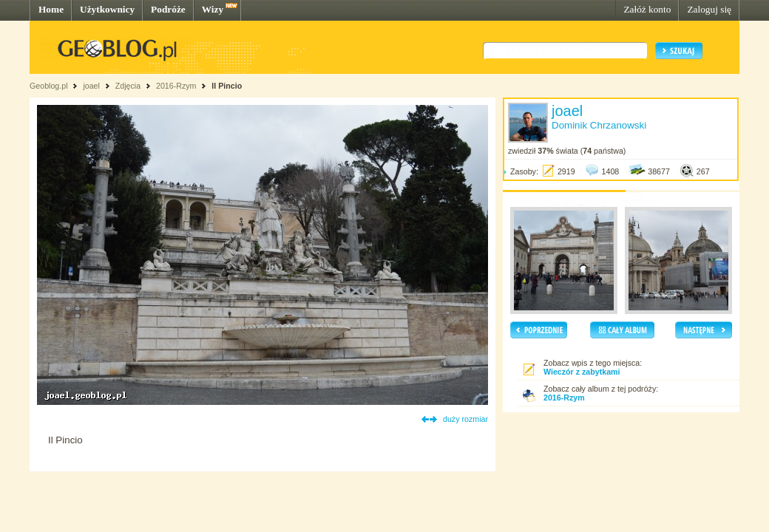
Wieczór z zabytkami (582, 372)
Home (51, 9)
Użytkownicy (107, 9)
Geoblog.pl (49, 86)
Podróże (168, 9)
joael (91, 86)
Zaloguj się (709, 9)
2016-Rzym (176, 86)
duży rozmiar (465, 419)
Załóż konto (647, 9)
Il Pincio (227, 86)
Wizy (213, 9)
